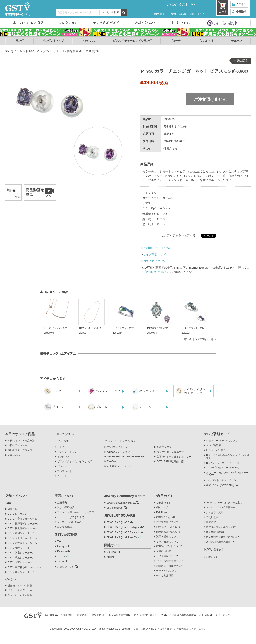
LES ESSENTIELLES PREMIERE (125, 457)
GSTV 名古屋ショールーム (22, 543)
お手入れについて (155, 261)
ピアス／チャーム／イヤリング (74, 462)
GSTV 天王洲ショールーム (22, 538)
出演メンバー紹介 (216, 450)
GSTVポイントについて (169, 546)
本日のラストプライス (20, 450)
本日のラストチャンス (20, 445)
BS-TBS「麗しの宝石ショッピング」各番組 (228, 457)
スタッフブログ (66, 567)
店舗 (192, 14)
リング (20, 41)
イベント (203, 14)
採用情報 (204, 615)
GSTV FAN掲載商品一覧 (170, 462)
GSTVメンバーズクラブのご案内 (224, 503)
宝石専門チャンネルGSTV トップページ (31, 51)
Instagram (63, 547)
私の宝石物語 (65, 527)
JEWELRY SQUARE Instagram (124, 527)
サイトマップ (222, 615)
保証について (164, 551)
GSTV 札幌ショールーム (21, 548)
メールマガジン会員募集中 (221, 508)
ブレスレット (206, 41)
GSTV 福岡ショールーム (21, 533)
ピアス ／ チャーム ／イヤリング (132, 41)
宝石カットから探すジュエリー (174, 457)
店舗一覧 (12, 509)
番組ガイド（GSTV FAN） (221, 485)
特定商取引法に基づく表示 (221, 527)
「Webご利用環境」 (156, 272)
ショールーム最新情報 (20, 595)
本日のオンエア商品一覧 (199, 339)
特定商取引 (98, 615)
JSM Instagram (115, 508)
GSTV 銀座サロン (17, 514)
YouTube (62, 557)
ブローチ (175, 41)
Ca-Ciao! (112, 552)
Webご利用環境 (165, 576)
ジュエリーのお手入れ (69, 522)
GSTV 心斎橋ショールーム (22, 519)
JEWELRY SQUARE (118, 522)
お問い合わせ (178, 14)
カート (223, 8)
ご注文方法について (167, 522)
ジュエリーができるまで (71, 517)
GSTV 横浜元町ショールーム (24, 528)
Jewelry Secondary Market (121, 503)
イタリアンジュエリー (119, 466)
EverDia (111, 462)
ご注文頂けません (210, 99)
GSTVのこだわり (166, 517)
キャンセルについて (167, 542)
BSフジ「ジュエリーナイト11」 (224, 463)
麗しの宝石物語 (66, 508)
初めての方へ (164, 508)
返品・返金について (167, 537)
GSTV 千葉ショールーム (21, 558)
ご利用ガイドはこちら (157, 248)
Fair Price (161, 512)
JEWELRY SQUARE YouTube (123, 538)
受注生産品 (14, 455)
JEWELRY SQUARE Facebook (124, 532)
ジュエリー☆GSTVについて (222, 441)
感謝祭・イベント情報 (20, 586)
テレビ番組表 (214, 445)
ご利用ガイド (160, 14)
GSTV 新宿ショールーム (21, 553)
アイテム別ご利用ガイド (170, 561)
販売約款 (211, 522)
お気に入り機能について (170, 566)
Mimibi (110, 557)
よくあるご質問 (215, 512)
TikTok (61, 562)
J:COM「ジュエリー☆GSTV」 (223, 468)
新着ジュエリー (165, 447)
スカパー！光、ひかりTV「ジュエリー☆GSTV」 (227, 474)
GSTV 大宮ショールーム (21, 563)
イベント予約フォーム (20, 590)
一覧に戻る (241, 60)
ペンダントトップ (53, 41)
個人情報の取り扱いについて (222, 537)
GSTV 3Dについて (166, 571)
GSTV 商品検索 (68, 51)
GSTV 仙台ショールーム (21, 572)
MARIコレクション (117, 447)
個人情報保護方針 (216, 532)
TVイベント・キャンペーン (221, 480)
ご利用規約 (212, 517)
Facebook (63, 551)
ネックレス (88, 41)
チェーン (237, 41)
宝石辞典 (62, 503)
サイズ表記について (167, 556)
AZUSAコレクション (118, 452)
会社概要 (50, 615)
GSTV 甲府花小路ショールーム (25, 567)
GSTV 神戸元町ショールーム (24, 524)
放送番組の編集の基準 (218, 542)
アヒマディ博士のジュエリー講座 (76, 512)
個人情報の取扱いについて (149, 615)
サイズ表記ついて (155, 254)
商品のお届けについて (169, 532)
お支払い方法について (169, 527)
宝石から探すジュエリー (170, 452)
